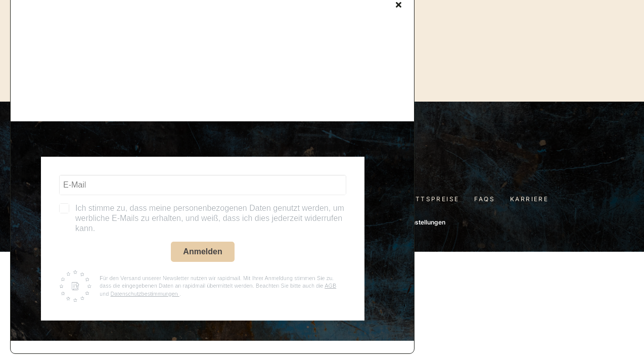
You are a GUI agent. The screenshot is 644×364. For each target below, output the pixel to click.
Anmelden (202, 252)
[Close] (399, 5)
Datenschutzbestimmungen (145, 294)
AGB (330, 286)
